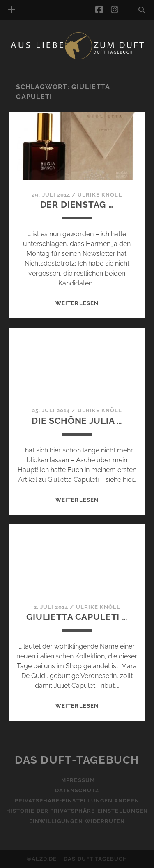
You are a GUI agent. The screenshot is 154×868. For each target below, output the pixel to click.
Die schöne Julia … (77, 421)
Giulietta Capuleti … (77, 617)
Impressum (77, 780)
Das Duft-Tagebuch (77, 760)
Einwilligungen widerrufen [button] (77, 821)
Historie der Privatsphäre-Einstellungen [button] (77, 811)
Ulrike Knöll (100, 195)
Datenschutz (77, 790)
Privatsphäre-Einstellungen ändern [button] (77, 801)
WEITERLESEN (77, 303)
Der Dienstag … (77, 205)
